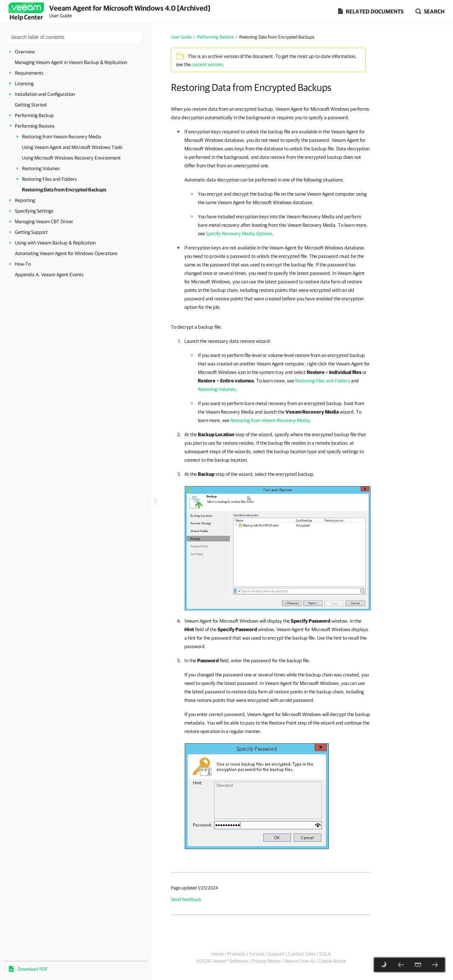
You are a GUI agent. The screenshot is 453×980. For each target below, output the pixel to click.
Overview (25, 52)
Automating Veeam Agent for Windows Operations (66, 253)
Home (218, 954)
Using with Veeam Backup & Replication (55, 243)
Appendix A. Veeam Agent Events (49, 275)
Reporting (25, 200)
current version (207, 64)
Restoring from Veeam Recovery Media (62, 137)
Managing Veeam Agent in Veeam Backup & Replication (71, 62)
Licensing (24, 83)
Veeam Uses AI (299, 961)
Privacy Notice (266, 961)
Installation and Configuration (45, 94)
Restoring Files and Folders (49, 179)
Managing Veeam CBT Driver (44, 221)
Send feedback (186, 899)
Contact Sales (302, 954)
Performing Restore (35, 126)
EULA (325, 954)
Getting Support (31, 232)
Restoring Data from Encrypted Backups (64, 190)
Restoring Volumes (41, 168)
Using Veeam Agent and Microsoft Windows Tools (72, 147)
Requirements (29, 73)
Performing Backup (34, 115)
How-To (23, 264)
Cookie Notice (332, 961)
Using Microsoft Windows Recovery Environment (71, 158)
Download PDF (33, 969)
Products (236, 954)
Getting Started (31, 105)
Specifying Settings (34, 211)
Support (276, 954)
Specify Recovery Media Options (239, 234)
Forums (257, 954)
